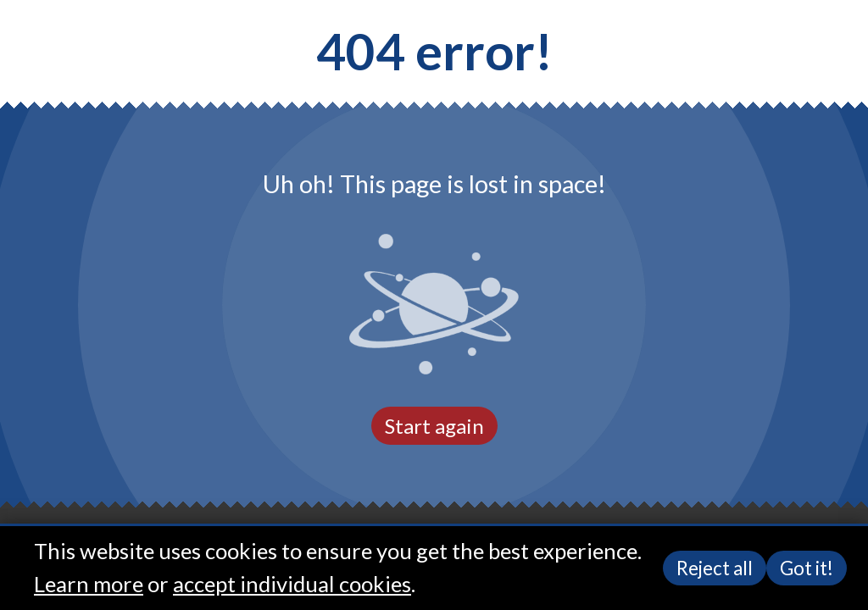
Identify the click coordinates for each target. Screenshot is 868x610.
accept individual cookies (292, 584)
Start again (434, 426)
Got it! (807, 568)
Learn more (89, 584)
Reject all (715, 568)
